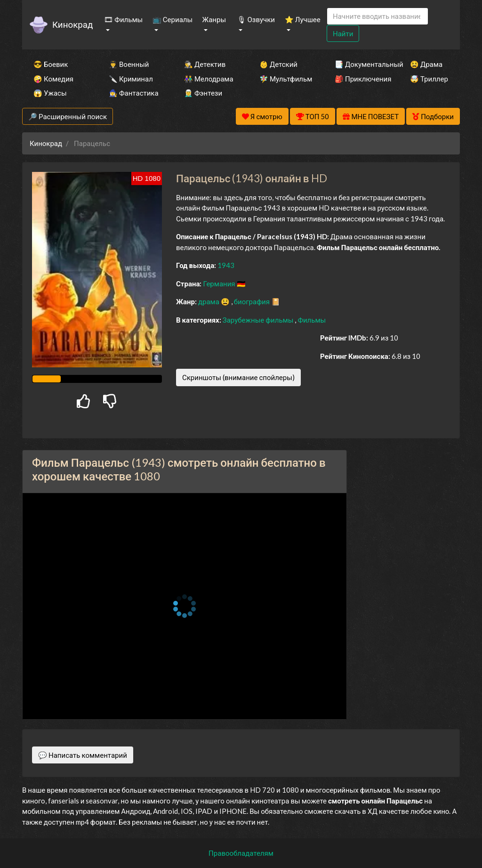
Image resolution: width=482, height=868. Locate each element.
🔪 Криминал (131, 79)
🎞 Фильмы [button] (123, 19)
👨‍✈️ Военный (129, 64)
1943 (226, 265)
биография (253, 301)
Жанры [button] (214, 19)
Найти (343, 33)
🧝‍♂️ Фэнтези (203, 93)
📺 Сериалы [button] (173, 19)
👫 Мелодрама (209, 79)
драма (209, 301)
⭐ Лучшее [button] (303, 19)
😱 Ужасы (50, 93)
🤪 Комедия (53, 79)
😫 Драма (426, 64)
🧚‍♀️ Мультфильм (284, 79)
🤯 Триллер (429, 79)
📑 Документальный (360, 64)
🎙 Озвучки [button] (256, 19)
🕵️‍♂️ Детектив (205, 64)
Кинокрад (72, 24)
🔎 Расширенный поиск (68, 116)
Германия (220, 284)
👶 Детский (278, 64)
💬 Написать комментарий (83, 755)
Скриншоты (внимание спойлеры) (238, 377)
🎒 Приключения (360, 79)
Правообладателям (241, 853)
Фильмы (312, 320)
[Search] (378, 16)
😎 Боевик (51, 64)
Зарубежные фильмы (259, 320)
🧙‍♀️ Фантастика (134, 93)
